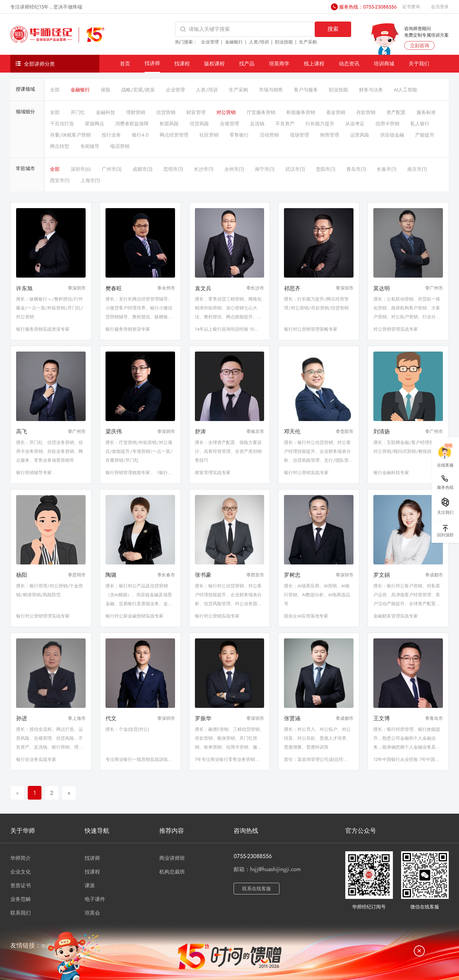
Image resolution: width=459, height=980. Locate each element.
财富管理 (196, 112)
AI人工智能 (406, 90)
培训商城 (384, 63)
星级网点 (95, 124)
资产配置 (396, 112)
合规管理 (229, 124)
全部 (55, 90)
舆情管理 (330, 135)
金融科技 (106, 112)
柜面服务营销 (301, 112)
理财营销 (136, 112)
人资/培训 (259, 42)
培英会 (92, 913)
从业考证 (355, 124)
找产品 (247, 63)
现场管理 (299, 135)
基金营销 (336, 112)
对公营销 (226, 112)
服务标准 (426, 112)
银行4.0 (140, 135)
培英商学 (279, 63)
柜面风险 (169, 124)
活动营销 (269, 135)
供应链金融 (392, 135)
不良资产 (285, 124)
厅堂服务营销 (261, 112)
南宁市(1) (265, 169)
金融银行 (234, 42)
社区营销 (209, 135)
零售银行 (239, 135)
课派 (90, 886)
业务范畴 (21, 899)
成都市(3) (142, 169)
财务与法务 (371, 90)
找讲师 (152, 63)
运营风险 (360, 135)
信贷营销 (166, 112)
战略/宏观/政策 (138, 90)
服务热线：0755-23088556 (368, 7)
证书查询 (411, 7)
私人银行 (420, 124)
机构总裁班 (172, 872)
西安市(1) (60, 180)
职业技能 (284, 42)
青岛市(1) (356, 169)
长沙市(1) (204, 169)
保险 (106, 90)
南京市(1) (417, 169)
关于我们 (419, 63)
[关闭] (419, 951)
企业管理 (210, 42)
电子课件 (95, 899)
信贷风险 (199, 124)
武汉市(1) (295, 169)
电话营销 (120, 146)
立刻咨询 (420, 46)
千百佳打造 (62, 124)
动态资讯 (349, 63)
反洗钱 (257, 124)
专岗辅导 (90, 146)
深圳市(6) (81, 169)
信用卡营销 (387, 124)
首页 (125, 63)
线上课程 (314, 63)
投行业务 (111, 135)
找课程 (182, 63)
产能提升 (425, 135)
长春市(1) (387, 169)
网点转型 (60, 146)
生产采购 (308, 42)
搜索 (333, 29)
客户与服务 (306, 90)
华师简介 (21, 858)
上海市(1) (90, 180)
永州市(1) (234, 169)
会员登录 (440, 7)
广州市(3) (112, 169)
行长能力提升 (320, 124)
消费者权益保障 (132, 124)
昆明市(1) (173, 169)
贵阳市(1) (326, 169)
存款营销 (366, 112)
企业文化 (21, 872)
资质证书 (21, 886)
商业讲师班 (172, 858)
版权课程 (214, 63)
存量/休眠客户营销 (70, 135)
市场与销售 (271, 90)
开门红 (78, 112)
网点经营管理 (174, 135)
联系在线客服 (257, 889)
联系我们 (21, 913)
